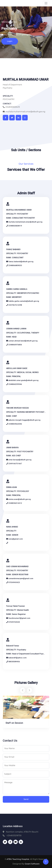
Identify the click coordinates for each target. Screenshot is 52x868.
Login (10, 41)
